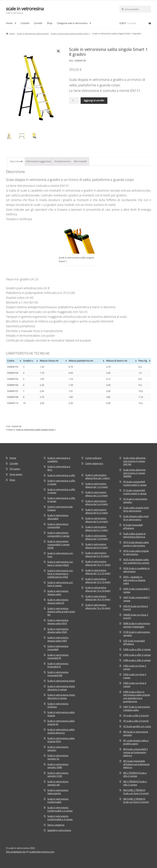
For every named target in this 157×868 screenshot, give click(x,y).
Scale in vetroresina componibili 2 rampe (58, 534)
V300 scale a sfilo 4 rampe (137, 660)
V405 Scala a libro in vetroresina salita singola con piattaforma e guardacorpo (137, 697)
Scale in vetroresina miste (61, 681)
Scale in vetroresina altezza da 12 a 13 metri (98, 581)
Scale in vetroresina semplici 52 (58, 757)
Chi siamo (15, 469)
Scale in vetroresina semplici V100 (58, 775)
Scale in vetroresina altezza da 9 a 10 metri (97, 555)
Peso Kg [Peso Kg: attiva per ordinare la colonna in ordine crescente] (143, 361)
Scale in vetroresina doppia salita (58, 593)
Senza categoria (56, 825)
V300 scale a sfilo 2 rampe (137, 649)
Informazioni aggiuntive (38, 161)
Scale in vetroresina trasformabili (58, 801)
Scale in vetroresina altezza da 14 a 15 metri (98, 598)
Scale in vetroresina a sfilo (61, 475)
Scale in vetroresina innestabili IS (58, 665)
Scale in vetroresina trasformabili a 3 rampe (60, 818)
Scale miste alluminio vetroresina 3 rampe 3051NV (134, 461)
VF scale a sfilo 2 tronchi (136, 716)
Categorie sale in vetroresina (72, 23)
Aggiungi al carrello (94, 100)
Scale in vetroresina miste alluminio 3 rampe (61, 697)
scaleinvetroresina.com (42, 852)
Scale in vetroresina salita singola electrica (61, 731)
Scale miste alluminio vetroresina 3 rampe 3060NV (134, 473)
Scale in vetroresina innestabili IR (58, 657)
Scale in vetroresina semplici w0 (58, 783)
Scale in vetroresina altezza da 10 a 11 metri (98, 563)
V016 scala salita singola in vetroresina (136, 553)
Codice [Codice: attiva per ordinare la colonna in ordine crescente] (11, 361)
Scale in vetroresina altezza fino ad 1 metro (98, 477)
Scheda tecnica (62, 161)
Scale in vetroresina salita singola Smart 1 (71, 34)
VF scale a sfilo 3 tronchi (136, 721)
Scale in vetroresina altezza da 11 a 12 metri (98, 572)
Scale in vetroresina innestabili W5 (58, 674)
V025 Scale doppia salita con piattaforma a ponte (136, 561)
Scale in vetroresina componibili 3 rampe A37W (58, 544)
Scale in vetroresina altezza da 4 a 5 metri (97, 511)
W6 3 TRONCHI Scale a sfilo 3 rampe (135, 783)
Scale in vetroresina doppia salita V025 (58, 631)
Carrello (38, 23)
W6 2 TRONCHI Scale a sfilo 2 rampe (135, 775)
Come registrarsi (94, 463)
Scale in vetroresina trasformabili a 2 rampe (60, 809)
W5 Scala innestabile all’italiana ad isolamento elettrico (136, 764)
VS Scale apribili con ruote (137, 726)
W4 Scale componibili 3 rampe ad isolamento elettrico (135, 752)
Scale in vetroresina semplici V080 (58, 766)
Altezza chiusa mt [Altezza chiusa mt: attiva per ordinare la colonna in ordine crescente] (49, 361)
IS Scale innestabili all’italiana (133, 527)
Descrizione (16, 161)
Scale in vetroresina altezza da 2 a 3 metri (97, 494)
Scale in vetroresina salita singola (33, 34)
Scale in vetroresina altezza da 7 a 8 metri (97, 537)
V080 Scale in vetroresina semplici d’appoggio (137, 625)
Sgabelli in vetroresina (59, 830)
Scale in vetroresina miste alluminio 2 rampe (61, 688)
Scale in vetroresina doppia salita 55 (58, 601)
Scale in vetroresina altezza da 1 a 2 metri (97, 485)
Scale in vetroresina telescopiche (58, 792)
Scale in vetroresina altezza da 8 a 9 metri (97, 546)
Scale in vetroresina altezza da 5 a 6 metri (97, 520)
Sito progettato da (16, 852)
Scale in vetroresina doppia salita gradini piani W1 (61, 612)
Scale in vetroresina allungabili (58, 517)
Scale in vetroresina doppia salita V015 (58, 622)
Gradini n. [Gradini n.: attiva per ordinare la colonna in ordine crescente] (28, 361)
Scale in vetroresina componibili (58, 526)
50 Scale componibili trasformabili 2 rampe (135, 483)
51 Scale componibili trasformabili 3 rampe (135, 492)
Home (9, 23)
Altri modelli (80, 161)
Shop (50, 23)
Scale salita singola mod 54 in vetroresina (136, 509)
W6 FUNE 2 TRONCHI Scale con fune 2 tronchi (136, 792)
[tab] (16, 162)
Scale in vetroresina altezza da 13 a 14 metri (98, 589)
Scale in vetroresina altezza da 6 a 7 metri (97, 529)
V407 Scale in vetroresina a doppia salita (137, 708)
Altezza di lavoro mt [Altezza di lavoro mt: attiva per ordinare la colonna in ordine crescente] (117, 361)
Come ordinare (93, 458)
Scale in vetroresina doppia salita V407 (58, 639)
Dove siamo (16, 474)
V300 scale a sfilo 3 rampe (137, 655)
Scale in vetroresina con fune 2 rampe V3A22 (60, 564)
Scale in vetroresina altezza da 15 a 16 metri (98, 607)
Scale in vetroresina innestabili (58, 648)
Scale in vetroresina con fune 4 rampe (60, 584)
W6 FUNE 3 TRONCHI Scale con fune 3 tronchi (136, 801)
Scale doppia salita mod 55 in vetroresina (136, 518)
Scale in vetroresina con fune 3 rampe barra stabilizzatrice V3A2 (60, 574)
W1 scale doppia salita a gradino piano (136, 742)
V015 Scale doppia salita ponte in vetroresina (136, 544)
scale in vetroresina (25, 9)
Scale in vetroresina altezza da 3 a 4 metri (97, 503)
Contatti (25, 23)
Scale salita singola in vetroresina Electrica (134, 535)
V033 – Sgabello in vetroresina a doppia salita (134, 580)
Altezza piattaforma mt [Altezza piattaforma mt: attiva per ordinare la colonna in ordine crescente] (81, 361)
